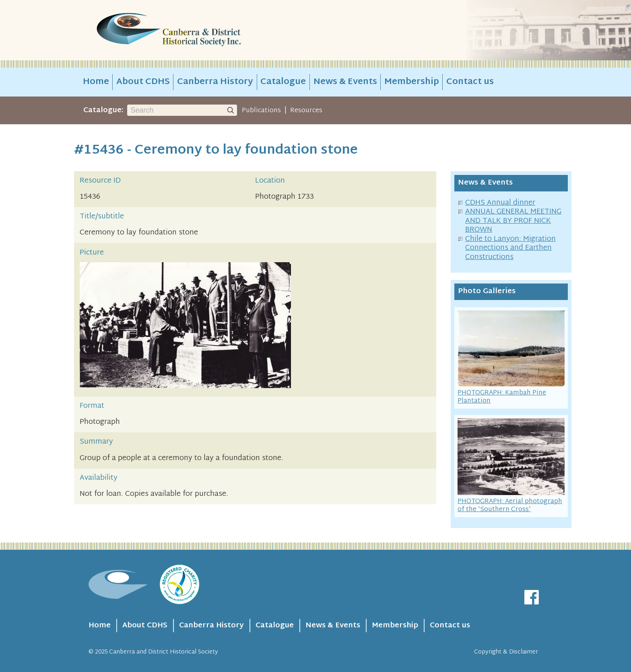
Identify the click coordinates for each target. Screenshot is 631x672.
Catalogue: (103, 110)
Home (96, 82)
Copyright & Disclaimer (506, 652)
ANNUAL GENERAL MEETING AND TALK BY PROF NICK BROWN (513, 221)
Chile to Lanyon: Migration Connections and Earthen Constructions (510, 248)
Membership (412, 82)
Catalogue (283, 82)
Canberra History (215, 82)
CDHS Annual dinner (500, 203)
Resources (306, 111)
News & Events (345, 82)
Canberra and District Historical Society (164, 652)
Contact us (470, 82)
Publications (261, 111)
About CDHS (143, 82)
